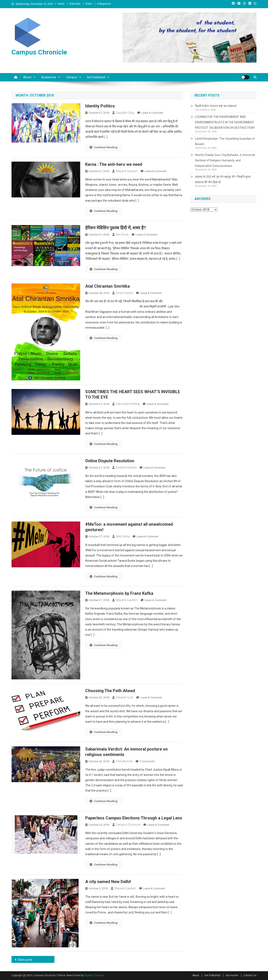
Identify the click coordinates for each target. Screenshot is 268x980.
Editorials (75, 4)
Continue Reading (104, 147)
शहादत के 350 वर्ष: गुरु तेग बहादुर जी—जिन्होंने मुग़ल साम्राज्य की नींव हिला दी (223, 179)
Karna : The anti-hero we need (114, 164)
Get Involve (232, 975)
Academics (49, 77)
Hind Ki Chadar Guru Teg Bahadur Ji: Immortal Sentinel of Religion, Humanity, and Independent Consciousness (225, 160)
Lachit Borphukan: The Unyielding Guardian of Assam (225, 141)
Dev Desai (122, 234)
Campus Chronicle (39, 52)
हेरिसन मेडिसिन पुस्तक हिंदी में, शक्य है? (116, 228)
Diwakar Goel (124, 697)
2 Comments (147, 761)
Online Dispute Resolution (110, 461)
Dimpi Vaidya (124, 293)
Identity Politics (100, 106)
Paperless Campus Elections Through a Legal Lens (134, 818)
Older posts (25, 960)
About (27, 77)
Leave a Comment (152, 113)
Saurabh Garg (125, 113)
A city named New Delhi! (108, 882)
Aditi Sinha (123, 536)
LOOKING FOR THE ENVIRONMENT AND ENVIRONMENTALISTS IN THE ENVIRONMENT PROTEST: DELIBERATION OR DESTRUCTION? (225, 122)
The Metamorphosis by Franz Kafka (119, 593)
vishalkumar (124, 761)
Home (61, 4)
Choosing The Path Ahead (110, 691)
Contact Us (250, 975)
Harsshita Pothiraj (128, 404)
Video (89, 4)
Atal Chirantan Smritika (108, 286)
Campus (72, 77)
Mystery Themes (94, 975)
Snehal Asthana (126, 467)
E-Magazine (104, 4)
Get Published (96, 77)
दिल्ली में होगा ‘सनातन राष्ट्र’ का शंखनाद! (216, 106)
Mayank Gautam (127, 171)
